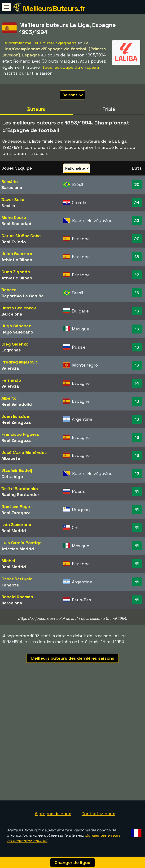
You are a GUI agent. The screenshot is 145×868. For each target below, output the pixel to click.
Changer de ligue (72, 862)
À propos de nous (53, 814)
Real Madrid (14, 531)
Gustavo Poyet (17, 507)
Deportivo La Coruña (23, 296)
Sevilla (8, 206)
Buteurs (36, 109)
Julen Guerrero (17, 254)
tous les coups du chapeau (71, 67)
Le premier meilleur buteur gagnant (39, 43)
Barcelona (12, 187)
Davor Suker (14, 199)
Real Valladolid (17, 404)
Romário (10, 182)
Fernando (11, 380)
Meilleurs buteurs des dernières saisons (72, 658)
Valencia (10, 368)
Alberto (9, 398)
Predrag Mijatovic (20, 362)
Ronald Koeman (17, 597)
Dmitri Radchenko (20, 489)
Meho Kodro (14, 217)
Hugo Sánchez (16, 326)
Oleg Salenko (15, 344)
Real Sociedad (16, 224)
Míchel (8, 561)
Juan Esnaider (16, 416)
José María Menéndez (24, 452)
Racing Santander (20, 494)
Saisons (73, 95)
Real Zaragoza (16, 422)
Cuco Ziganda (16, 272)
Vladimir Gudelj (17, 470)
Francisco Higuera (20, 434)
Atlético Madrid (18, 549)
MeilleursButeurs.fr (54, 9)
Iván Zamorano (16, 524)
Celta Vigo (12, 477)
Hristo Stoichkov (19, 308)
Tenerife (10, 585)
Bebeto (9, 290)
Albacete (11, 458)
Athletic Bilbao (17, 260)
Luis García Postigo (22, 543)
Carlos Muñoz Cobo (21, 236)
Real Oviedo (14, 242)
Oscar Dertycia (17, 579)
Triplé (109, 109)
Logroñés (11, 350)
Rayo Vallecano (17, 332)
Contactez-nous (98, 814)
